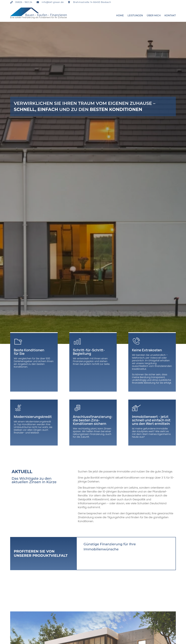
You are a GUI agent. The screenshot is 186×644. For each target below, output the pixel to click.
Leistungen (135, 15)
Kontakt (170, 15)
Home (120, 15)
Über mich (154, 15)
